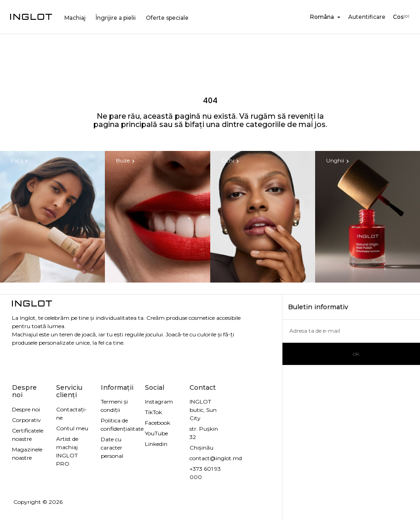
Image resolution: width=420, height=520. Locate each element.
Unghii (339, 161)
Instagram (159, 402)
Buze (126, 161)
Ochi (231, 161)
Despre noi (26, 409)
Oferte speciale (167, 18)
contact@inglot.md (216, 458)
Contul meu (72, 428)
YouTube (156, 433)
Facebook (158, 423)
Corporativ (26, 420)
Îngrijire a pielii (116, 18)
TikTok (153, 412)
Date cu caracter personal (112, 448)
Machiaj (75, 18)
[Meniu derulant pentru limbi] (327, 17)
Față (20, 161)
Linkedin (156, 444)
